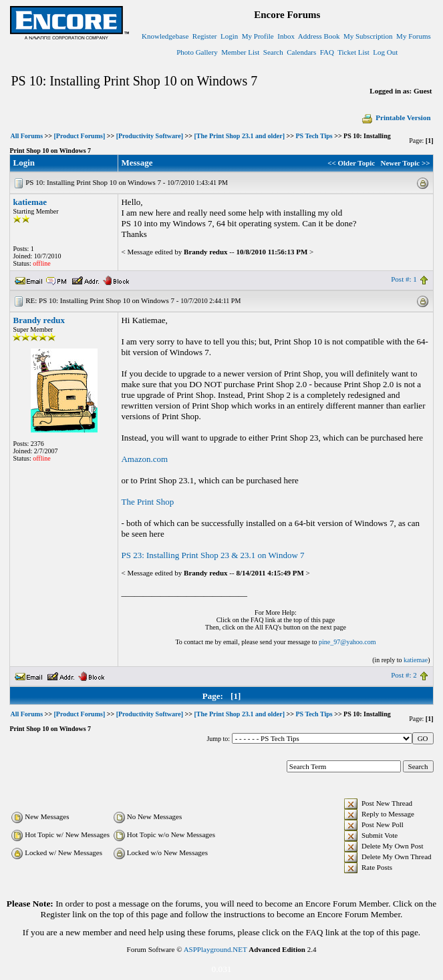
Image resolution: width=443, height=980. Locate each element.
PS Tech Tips (314, 136)
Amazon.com (144, 459)
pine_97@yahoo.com (347, 642)
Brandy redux (38, 320)
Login (229, 36)
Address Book (319, 36)
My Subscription (368, 36)
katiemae (30, 202)
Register (205, 36)
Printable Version (396, 117)
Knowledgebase (165, 36)
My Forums (414, 36)
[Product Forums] (79, 136)
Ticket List (353, 52)
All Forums (26, 136)
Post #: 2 (404, 675)
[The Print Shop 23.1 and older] (240, 136)
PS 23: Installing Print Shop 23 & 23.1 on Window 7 (212, 555)
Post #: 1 (404, 279)
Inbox (286, 36)
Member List (240, 52)
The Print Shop (147, 502)
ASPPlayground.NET (215, 949)
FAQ (327, 52)
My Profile (258, 36)
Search (273, 52)
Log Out (385, 52)
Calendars (301, 52)
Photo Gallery (197, 52)
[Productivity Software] (150, 136)
